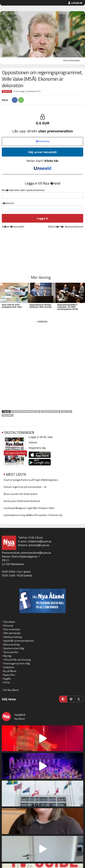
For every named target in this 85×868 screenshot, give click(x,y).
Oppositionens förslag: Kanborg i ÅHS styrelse (41, 306)
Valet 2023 (67, 412)
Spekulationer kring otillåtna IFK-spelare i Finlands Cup (33, 515)
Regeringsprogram (51, 412)
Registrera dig (37, 448)
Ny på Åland (10, 671)
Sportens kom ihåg (14, 648)
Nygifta (7, 679)
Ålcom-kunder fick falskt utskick (21, 494)
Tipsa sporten (11, 652)
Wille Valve (8, 415)
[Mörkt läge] (79, 699)
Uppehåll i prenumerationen (19, 641)
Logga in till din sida (41, 437)
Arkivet (33, 442)
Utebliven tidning (13, 637)
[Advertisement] (42, 366)
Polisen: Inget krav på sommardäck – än (25, 487)
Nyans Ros (9, 675)
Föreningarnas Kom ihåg (16, 663)
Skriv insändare (12, 629)
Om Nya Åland (11, 690)
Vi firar (7, 682)
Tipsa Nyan (9, 622)
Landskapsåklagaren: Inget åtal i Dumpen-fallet (29, 508)
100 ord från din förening (17, 660)
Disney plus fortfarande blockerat (22, 501)
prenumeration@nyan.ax (36, 553)
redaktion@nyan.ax (40, 541)
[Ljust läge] (71, 699)
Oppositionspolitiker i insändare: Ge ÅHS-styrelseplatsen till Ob (68, 307)
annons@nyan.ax (39, 545)
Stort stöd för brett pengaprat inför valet (12, 306)
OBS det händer (12, 633)
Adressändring (11, 644)
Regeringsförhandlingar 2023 (26, 412)
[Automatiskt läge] (63, 699)
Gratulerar (9, 667)
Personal (8, 625)
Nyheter (7, 91)
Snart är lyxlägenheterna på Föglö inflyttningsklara (31, 480)
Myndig (7, 656)
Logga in (77, 3)
